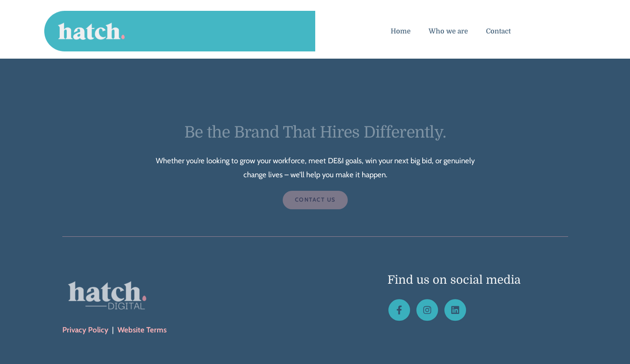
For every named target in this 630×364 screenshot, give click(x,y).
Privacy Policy (85, 330)
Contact (498, 33)
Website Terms (142, 330)
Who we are (448, 33)
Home (401, 33)
